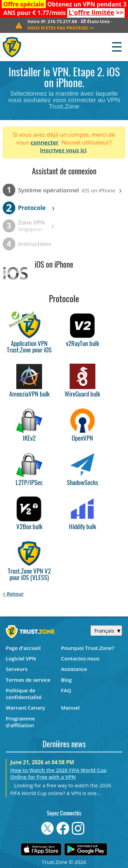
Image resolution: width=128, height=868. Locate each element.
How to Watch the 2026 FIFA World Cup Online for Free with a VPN (58, 773)
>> (96, 13)
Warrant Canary (25, 708)
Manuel (70, 708)
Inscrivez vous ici (63, 150)
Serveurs (17, 669)
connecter (45, 142)
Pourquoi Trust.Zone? (88, 648)
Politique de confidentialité (24, 694)
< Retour (13, 594)
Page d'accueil (23, 648)
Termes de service (28, 680)
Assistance (74, 669)
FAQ (66, 690)
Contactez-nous (80, 658)
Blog (67, 680)
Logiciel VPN (21, 658)
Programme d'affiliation (20, 722)
